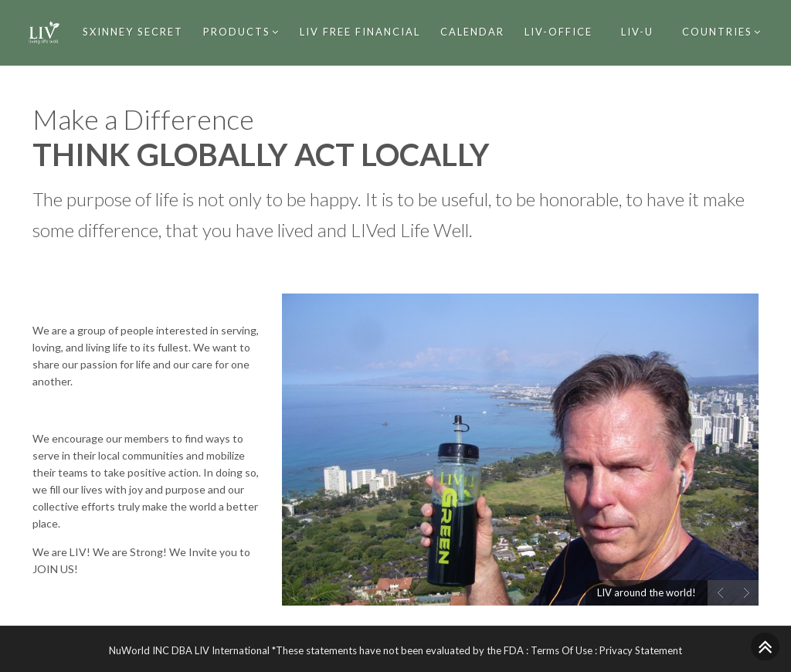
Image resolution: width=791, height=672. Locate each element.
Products (241, 32)
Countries (722, 32)
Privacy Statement (641, 650)
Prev (720, 593)
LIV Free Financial (360, 32)
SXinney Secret (133, 32)
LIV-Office (558, 32)
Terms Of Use (562, 650)
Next (746, 593)
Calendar (472, 32)
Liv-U (637, 32)
